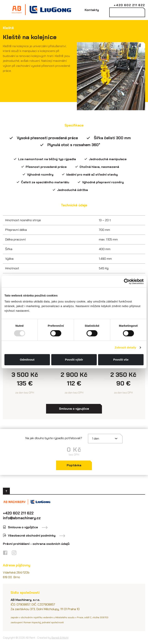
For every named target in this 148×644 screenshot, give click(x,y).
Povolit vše (121, 360)
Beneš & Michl (60, 638)
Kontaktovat (127, 12)
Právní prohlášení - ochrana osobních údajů (36, 544)
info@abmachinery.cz (22, 518)
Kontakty (92, 10)
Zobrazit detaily (125, 347)
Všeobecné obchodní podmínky (32, 536)
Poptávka (74, 465)
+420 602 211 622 (129, 5)
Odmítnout (27, 360)
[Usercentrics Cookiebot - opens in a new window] (127, 281)
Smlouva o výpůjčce (23, 527)
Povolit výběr (74, 360)
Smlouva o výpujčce (74, 409)
